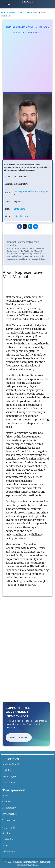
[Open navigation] (8, 4)
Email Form (19, 209)
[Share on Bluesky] (35, 226)
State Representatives (12, 13)
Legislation (8, 839)
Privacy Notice (10, 814)
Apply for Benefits (11, 764)
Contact (6, 802)
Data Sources (9, 783)
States (5, 845)
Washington (32, 13)
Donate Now (19, 737)
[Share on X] (25, 226)
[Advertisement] (27, 63)
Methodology (9, 808)
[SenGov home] (27, 2)
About (5, 796)
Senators (7, 833)
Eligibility (7, 770)
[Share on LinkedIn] (30, 226)
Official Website (21, 216)
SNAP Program (10, 776)
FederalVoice (9, 852)
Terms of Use (9, 820)
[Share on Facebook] (20, 226)
